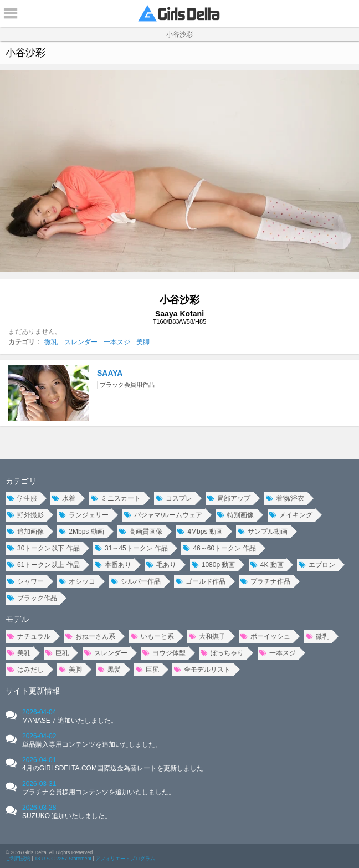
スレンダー (81, 342)
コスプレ (174, 498)
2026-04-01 (113, 764)
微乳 (51, 342)
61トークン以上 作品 (43, 565)
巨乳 (57, 653)
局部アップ (229, 498)
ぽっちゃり (222, 653)
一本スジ (117, 342)
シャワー (25, 581)
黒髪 (109, 670)
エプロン (317, 565)
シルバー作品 (136, 581)
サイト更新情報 (33, 691)
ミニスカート (116, 498)
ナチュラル (29, 636)
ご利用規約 (18, 859)
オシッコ (77, 581)
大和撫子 (207, 636)
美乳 (19, 653)
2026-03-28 (67, 812)
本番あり (113, 565)
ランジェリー (84, 515)
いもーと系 (152, 636)
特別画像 (235, 515)
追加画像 (25, 532)
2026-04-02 (92, 740)
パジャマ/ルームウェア (163, 515)
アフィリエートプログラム (125, 859)
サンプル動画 (263, 532)
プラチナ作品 (265, 581)
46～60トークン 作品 (219, 548)
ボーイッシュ (265, 636)
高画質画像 (141, 532)
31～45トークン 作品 (131, 548)
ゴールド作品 (201, 581)
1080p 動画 (214, 565)
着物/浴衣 (285, 498)
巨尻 (147, 670)
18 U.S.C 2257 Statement (63, 859)
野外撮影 (25, 515)
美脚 (143, 342)
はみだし (25, 670)
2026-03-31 (99, 788)
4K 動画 (267, 565)
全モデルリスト (202, 670)
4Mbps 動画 (200, 532)
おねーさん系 (90, 636)
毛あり (161, 565)
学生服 (22, 498)
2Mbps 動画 (81, 532)
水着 (64, 498)
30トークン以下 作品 (43, 548)
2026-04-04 (70, 716)
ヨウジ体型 (164, 653)
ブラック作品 (32, 598)
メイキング (291, 515)
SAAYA (110, 373)
